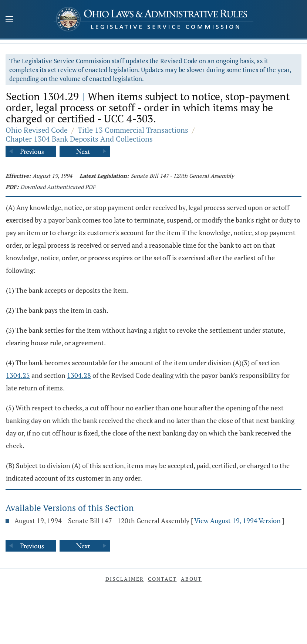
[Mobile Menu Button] (9, 20)
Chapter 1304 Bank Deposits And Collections (79, 139)
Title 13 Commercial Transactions (133, 130)
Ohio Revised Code (37, 130)
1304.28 (79, 375)
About (191, 579)
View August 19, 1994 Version (237, 521)
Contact (162, 579)
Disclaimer (125, 579)
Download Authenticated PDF (58, 187)
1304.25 (18, 375)
